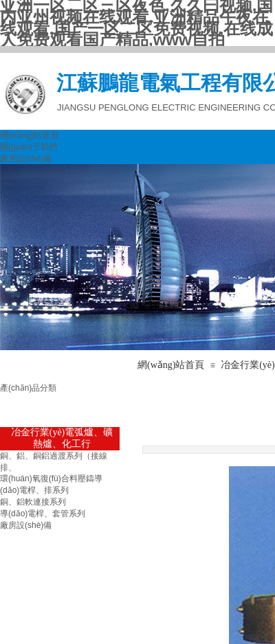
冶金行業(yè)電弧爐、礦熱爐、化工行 (62, 438)
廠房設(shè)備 (26, 159)
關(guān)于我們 (29, 147)
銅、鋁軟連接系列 (33, 502)
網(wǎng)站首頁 (29, 135)
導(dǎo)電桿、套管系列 (43, 514)
